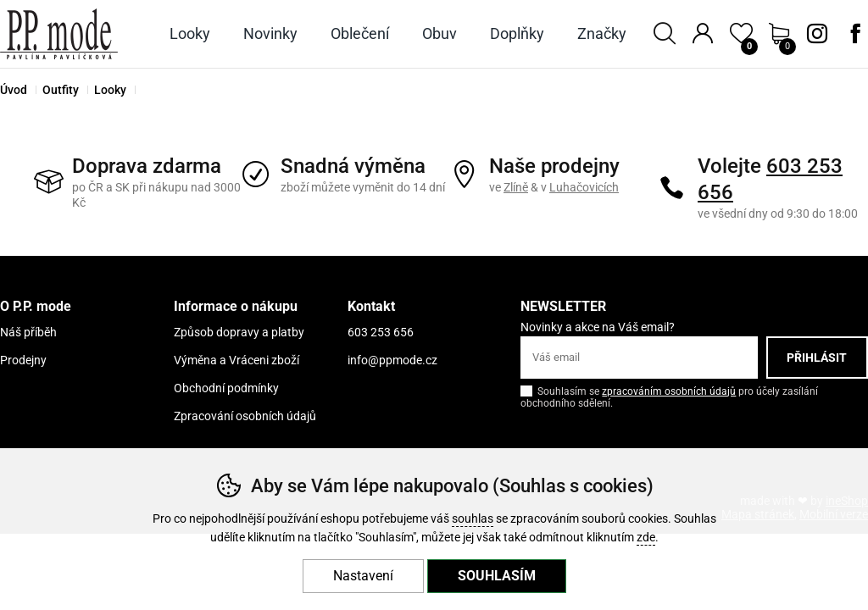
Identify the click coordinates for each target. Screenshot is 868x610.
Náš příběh (28, 332)
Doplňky (517, 33)
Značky (602, 33)
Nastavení (363, 576)
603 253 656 (381, 332)
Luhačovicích (584, 187)
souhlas (473, 519)
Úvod (14, 90)
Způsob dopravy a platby (239, 332)
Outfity (61, 90)
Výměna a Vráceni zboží (236, 360)
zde (646, 538)
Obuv (440, 33)
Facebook (855, 34)
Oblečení (360, 33)
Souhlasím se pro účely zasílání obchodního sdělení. (669, 396)
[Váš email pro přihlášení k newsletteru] (639, 358)
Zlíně (516, 187)
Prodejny (23, 360)
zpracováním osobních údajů (669, 391)
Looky (110, 90)
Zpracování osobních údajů (245, 416)
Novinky (270, 33)
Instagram (817, 34)
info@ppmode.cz (392, 360)
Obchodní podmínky (226, 388)
